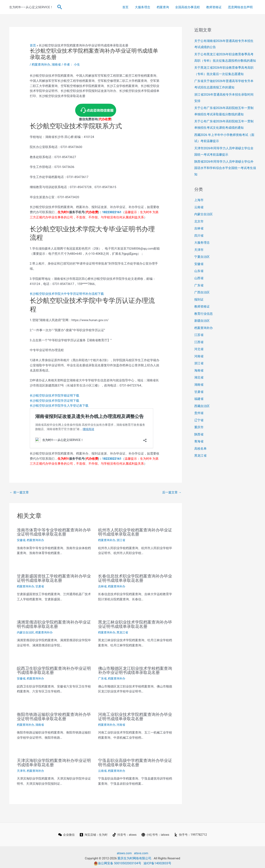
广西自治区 (202, 287)
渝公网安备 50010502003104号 (117, 861)
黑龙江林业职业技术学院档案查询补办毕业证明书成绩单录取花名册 (135, 624)
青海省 (199, 433)
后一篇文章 (172, 492)
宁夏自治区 (202, 252)
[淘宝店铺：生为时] (91, 833)
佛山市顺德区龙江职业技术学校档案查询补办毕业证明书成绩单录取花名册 (135, 669)
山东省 (199, 266)
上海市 (199, 197)
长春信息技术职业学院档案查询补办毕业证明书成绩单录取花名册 (135, 578)
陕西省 (199, 426)
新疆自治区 (202, 315)
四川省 (199, 231)
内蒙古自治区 (25, 631)
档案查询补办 (41, 65)
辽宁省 (199, 412)
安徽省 (21, 540)
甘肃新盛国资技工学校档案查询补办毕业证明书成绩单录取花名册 (54, 578)
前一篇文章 (19, 492)
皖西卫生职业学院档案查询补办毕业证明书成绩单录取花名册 (54, 669)
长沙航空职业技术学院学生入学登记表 (56, 406)
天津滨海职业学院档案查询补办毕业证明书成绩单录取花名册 (54, 761)
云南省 (102, 769)
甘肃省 (40, 586)
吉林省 (102, 586)
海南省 (199, 363)
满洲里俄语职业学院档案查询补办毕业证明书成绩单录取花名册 (54, 624)
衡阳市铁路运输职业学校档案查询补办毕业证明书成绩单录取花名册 (54, 715)
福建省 (199, 391)
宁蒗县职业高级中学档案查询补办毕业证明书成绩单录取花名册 (135, 761)
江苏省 (199, 329)
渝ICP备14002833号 (157, 861)
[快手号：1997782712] (193, 833)
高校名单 (200, 440)
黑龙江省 (122, 631)
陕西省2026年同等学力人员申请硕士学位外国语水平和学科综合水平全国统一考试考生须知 (225, 165)
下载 (101, 294)
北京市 (199, 218)
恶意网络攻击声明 (241, 7)
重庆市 (199, 419)
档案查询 (163, 7)
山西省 (199, 273)
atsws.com (124, 851)
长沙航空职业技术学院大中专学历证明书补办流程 (64, 294)
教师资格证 (214, 7)
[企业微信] (63, 833)
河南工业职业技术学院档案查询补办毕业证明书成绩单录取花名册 (135, 715)
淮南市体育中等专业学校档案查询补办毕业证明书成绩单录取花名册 (54, 532)
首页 (126, 7)
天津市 (21, 769)
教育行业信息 (204, 308)
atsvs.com (141, 851)
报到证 (199, 294)
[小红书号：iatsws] (156, 833)
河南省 (121, 723)
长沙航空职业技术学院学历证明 (51, 401)
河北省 (199, 343)
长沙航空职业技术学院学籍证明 (51, 396)
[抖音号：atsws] (124, 833)
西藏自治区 (202, 398)
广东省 (102, 677)
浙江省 (121, 540)
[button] (60, 7)
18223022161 (112, 212)
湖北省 (199, 370)
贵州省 (199, 405)
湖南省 (56, 65)
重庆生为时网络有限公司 (134, 856)
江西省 (199, 336)
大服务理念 (143, 7)
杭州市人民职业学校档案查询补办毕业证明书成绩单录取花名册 (135, 532)
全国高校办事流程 (188, 7)
